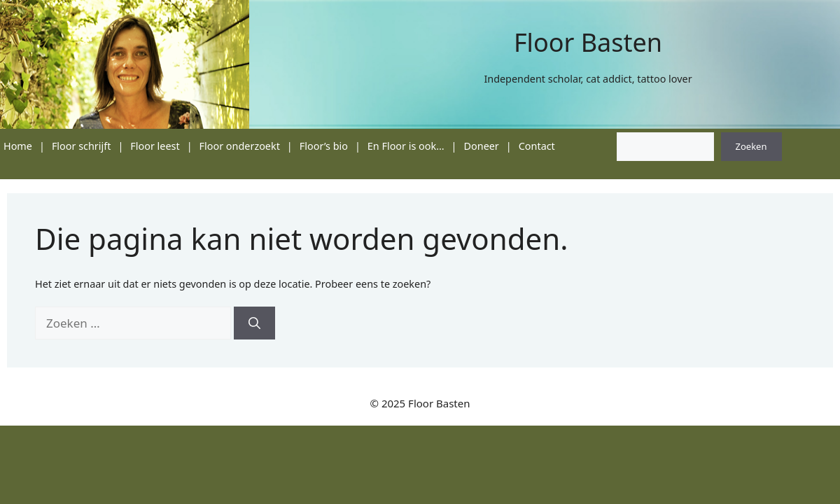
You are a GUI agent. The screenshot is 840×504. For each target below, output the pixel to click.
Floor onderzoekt (240, 146)
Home (18, 146)
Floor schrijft (82, 146)
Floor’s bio (324, 146)
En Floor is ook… (406, 146)
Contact (537, 146)
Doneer (482, 146)
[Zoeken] (254, 323)
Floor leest (155, 146)
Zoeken (751, 146)
